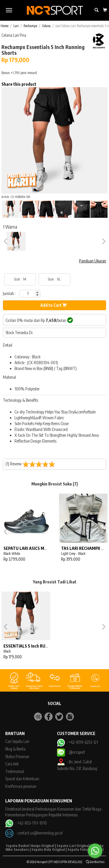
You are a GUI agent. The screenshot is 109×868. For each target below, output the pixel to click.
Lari (16, 26)
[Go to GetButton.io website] (95, 862)
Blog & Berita (15, 749)
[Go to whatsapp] (95, 851)
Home (5, 26)
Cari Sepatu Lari (17, 741)
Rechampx (30, 26)
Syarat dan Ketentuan (22, 779)
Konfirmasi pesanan (21, 786)
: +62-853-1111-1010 (26, 823)
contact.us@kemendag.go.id (40, 833)
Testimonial (15, 771)
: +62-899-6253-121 (77, 742)
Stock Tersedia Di (19, 333)
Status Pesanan (17, 756)
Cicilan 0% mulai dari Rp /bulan (39, 320)
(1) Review (30, 464)
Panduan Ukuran (93, 261)
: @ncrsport (71, 752)
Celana (46, 26)
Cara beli (12, 764)
